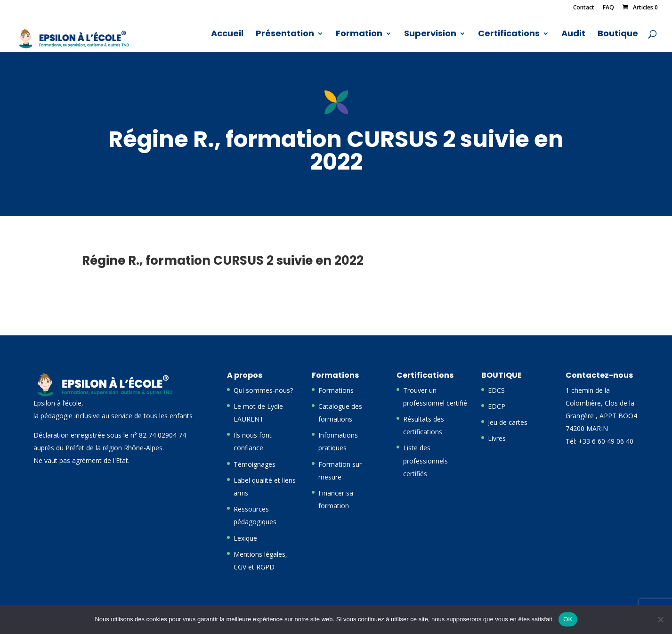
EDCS (496, 390)
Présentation (285, 35)
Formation (359, 35)
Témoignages (255, 464)
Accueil (227, 35)
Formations (336, 390)
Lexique (245, 538)
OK (568, 619)
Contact (584, 8)
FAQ (608, 8)
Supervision (430, 35)
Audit (573, 35)
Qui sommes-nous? (263, 390)
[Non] (660, 619)
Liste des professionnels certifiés (425, 460)
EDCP (497, 406)
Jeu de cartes (508, 422)
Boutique (618, 35)
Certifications (509, 35)
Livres (497, 438)
